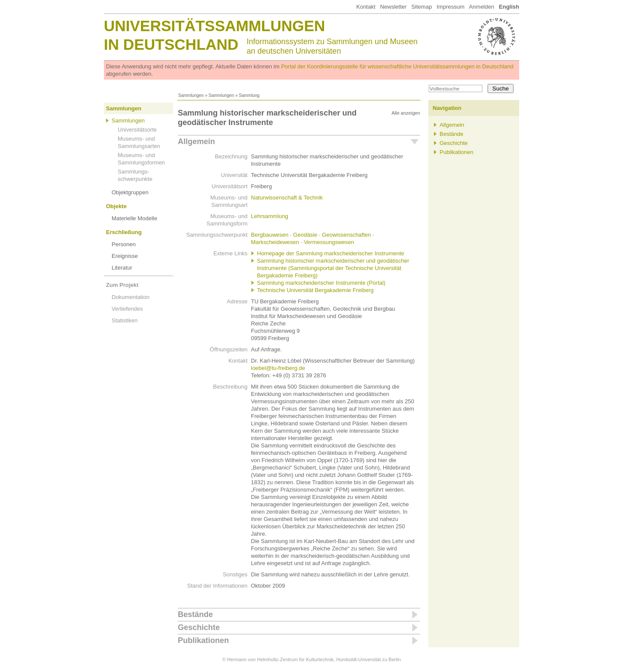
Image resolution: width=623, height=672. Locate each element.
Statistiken (125, 320)
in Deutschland (171, 44)
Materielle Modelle (135, 218)
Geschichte (199, 627)
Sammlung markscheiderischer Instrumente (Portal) (321, 283)
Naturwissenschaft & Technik (287, 198)
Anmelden (482, 7)
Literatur (122, 268)
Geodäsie (305, 235)
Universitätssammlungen (214, 26)
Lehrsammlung (270, 216)
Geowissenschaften (346, 235)
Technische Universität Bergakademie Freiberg (315, 290)
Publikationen (203, 640)
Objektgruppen (130, 192)
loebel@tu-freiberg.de (278, 368)
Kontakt (366, 7)
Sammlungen (191, 95)
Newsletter (393, 7)
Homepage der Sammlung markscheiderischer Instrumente (331, 253)
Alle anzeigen (406, 113)
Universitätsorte (137, 130)
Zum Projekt (122, 285)
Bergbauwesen (270, 235)
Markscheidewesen (275, 242)
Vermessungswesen (329, 242)
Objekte (116, 206)
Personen (124, 244)
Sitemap (422, 7)
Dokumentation (130, 297)
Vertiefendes (127, 309)
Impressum (450, 7)
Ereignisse (125, 256)
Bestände (195, 614)
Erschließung (124, 232)
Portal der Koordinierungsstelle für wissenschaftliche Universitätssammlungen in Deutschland (397, 66)
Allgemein (196, 141)
